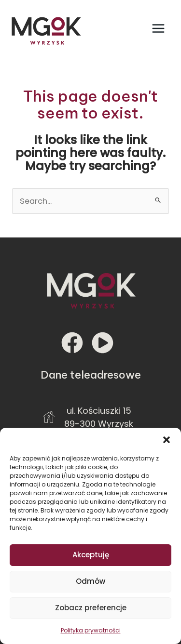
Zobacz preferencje (91, 608)
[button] (167, 440)
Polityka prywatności (91, 630)
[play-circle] (106, 343)
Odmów (90, 581)
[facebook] (76, 343)
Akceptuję (91, 555)
